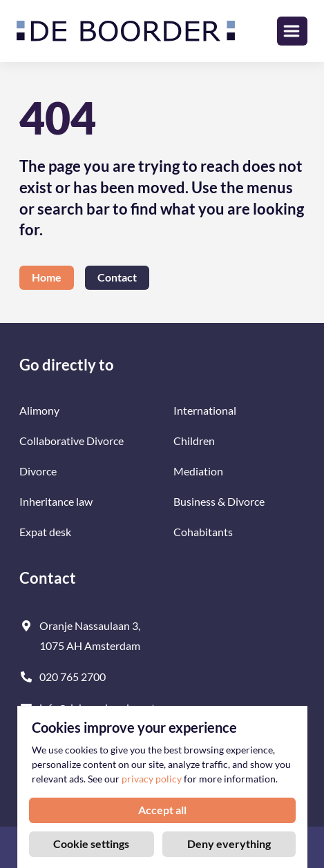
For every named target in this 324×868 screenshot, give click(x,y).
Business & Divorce (219, 502)
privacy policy (152, 779)
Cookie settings (91, 844)
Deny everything (229, 844)
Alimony (39, 411)
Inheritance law (56, 502)
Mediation (198, 471)
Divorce (38, 471)
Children (194, 441)
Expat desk (45, 532)
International (205, 411)
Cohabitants (203, 532)
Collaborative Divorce (72, 441)
